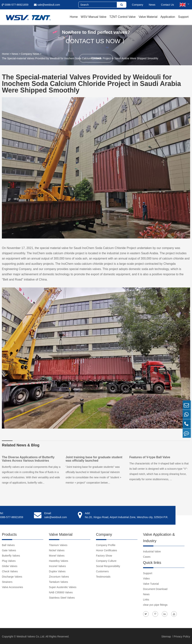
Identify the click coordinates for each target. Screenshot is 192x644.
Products (9, 533)
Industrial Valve (152, 551)
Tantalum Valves (58, 581)
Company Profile (106, 544)
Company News (30, 54)
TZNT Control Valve (122, 17)
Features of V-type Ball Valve (151, 457)
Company (138, 5)
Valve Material (148, 17)
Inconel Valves (57, 565)
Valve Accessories (12, 586)
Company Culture (106, 560)
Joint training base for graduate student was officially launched (95, 459)
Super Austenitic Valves (63, 586)
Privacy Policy (182, 636)
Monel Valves (57, 555)
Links (146, 599)
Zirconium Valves (59, 576)
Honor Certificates (106, 549)
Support (183, 17)
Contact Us (168, 5)
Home (74, 17)
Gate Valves (9, 549)
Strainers (7, 581)
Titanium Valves (58, 544)
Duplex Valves (57, 570)
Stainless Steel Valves (62, 597)
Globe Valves (10, 565)
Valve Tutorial (151, 583)
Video (146, 578)
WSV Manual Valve (94, 17)
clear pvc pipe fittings (155, 604)
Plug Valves (9, 560)
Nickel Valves (57, 549)
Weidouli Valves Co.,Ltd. (31, 636)
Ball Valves (8, 544)
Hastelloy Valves (58, 560)
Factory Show (104, 555)
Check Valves (10, 570)
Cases (147, 556)
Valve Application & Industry (159, 537)
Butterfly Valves (11, 555)
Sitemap (166, 636)
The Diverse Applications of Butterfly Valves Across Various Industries (28, 459)
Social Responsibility (108, 565)
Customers (102, 570)
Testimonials (103, 576)
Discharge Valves (12, 576)
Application (168, 17)
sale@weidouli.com (47, 5)
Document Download (155, 588)
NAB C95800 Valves (61, 591)
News (152, 5)
